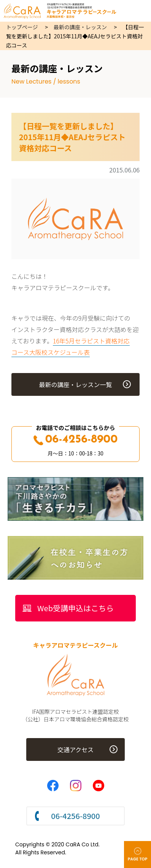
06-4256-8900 (76, 440)
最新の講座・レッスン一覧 (75, 384)
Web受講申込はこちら (75, 608)
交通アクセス (75, 749)
